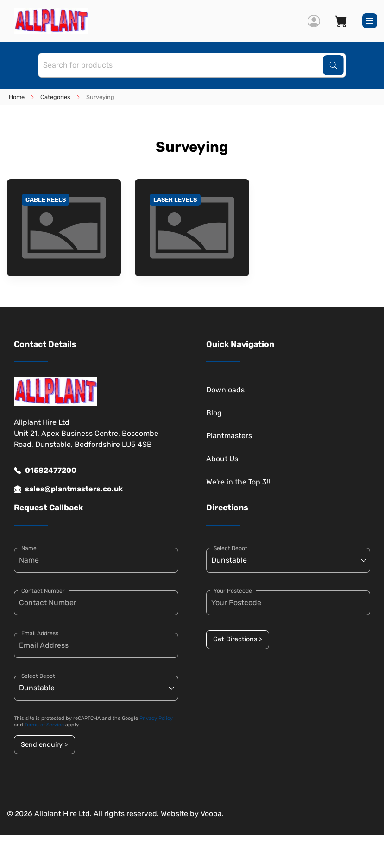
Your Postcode (233, 591)
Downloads (225, 390)
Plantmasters (229, 436)
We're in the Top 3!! (238, 482)
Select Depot (38, 676)
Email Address (40, 633)
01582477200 (45, 471)
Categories (55, 97)
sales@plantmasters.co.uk (68, 489)
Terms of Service (44, 725)
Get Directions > (238, 639)
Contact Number (43, 591)
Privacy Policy (156, 718)
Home (17, 97)
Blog (214, 413)
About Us (222, 459)
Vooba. (212, 814)
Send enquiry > (44, 745)
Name (29, 548)
